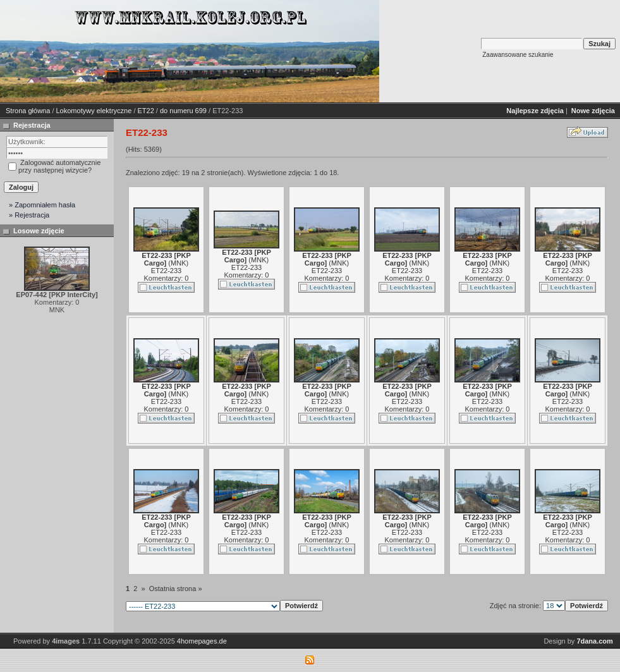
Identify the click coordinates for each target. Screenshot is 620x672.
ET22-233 (166, 271)
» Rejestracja (29, 215)
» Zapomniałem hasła (42, 205)
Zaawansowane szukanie (518, 55)
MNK (178, 263)
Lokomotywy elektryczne (94, 111)
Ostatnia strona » (176, 589)
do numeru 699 (183, 111)
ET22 (146, 111)
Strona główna (28, 111)
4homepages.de (202, 641)
